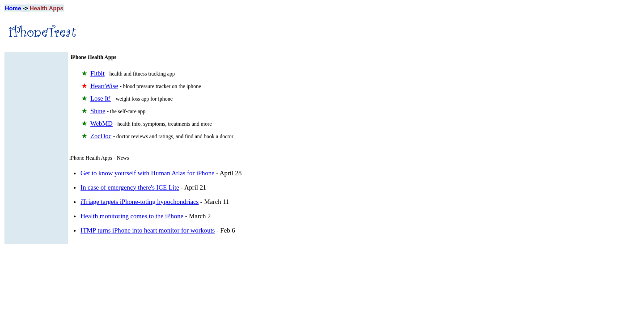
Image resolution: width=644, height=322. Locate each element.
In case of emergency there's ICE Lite (130, 187)
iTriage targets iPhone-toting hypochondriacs (140, 202)
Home (13, 8)
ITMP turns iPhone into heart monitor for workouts (148, 230)
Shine (98, 111)
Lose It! (101, 98)
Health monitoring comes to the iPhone (132, 216)
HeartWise (104, 86)
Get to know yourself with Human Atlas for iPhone (148, 173)
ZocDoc (101, 136)
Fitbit (97, 73)
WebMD (102, 123)
